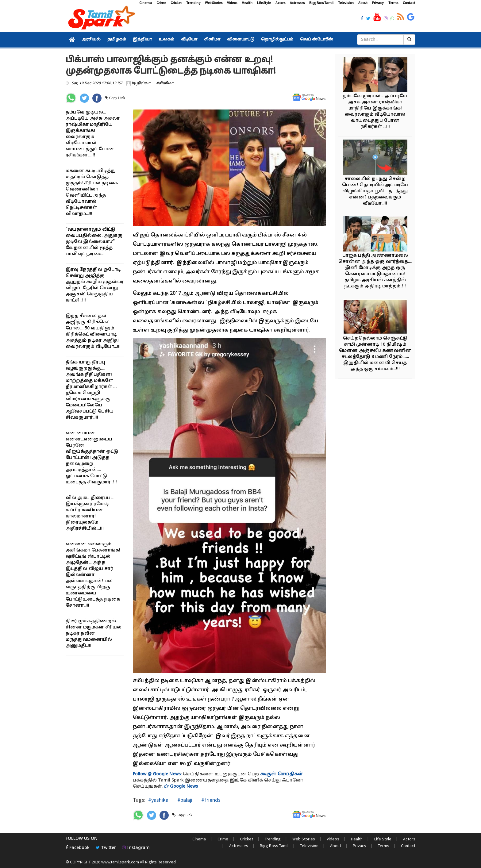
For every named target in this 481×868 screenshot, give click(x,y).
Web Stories (214, 3)
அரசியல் (91, 40)
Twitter (106, 848)
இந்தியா (142, 40)
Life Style (264, 3)
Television (346, 3)
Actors (280, 3)
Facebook (78, 848)
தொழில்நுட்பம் (277, 40)
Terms (393, 3)
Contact (409, 3)
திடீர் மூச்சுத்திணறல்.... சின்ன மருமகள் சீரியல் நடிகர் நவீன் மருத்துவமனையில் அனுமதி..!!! (94, 634)
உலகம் (166, 40)
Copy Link (117, 98)
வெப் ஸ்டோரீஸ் (317, 40)
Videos (232, 3)
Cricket (176, 3)
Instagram (136, 848)
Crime (161, 3)
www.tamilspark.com (120, 862)
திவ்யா (144, 83)
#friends (210, 800)
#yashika (158, 800)
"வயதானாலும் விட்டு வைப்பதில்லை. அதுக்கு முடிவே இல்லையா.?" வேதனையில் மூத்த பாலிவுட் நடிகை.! (94, 242)
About (363, 3)
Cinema (146, 3)
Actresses (297, 3)
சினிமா (212, 40)
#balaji (184, 800)
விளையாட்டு (241, 40)
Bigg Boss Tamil (321, 3)
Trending (193, 3)
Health (247, 3)
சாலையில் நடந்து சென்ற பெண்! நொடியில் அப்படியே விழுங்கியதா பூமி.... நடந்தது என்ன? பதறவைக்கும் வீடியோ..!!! (375, 191)
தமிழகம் (117, 40)
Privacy (378, 3)
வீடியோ (189, 40)
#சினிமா (165, 83)
